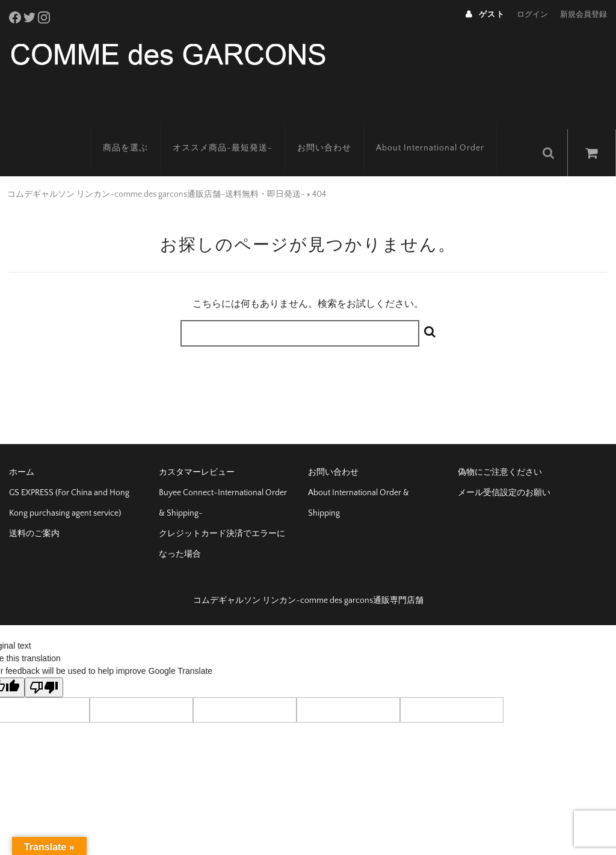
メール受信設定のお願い (504, 469)
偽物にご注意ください (500, 449)
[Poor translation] (44, 664)
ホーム (22, 449)
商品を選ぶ (139, 129)
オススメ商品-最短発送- (236, 129)
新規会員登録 (584, 14)
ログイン (532, 14)
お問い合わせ (338, 129)
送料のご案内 (34, 510)
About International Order (444, 129)
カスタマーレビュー (197, 449)
